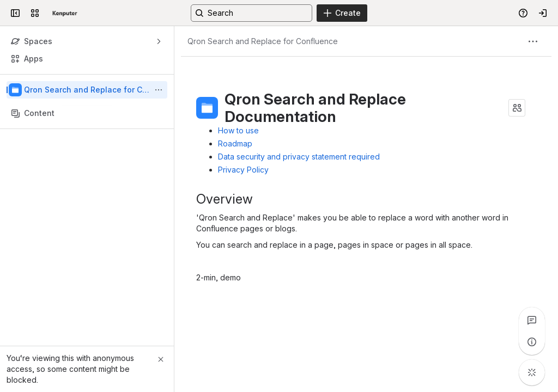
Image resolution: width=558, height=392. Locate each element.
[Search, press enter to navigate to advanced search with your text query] (251, 13)
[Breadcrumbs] (263, 41)
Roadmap (235, 143)
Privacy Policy (243, 170)
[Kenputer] (65, 13)
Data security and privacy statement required (299, 157)
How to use (238, 130)
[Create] (342, 13)
